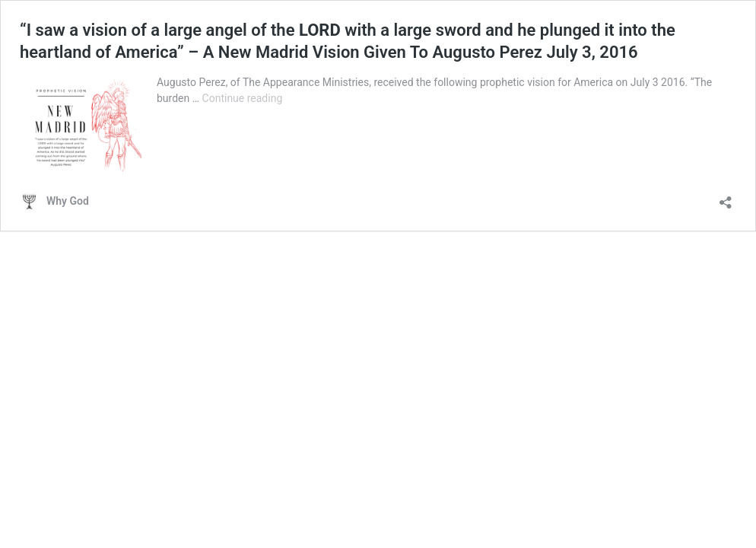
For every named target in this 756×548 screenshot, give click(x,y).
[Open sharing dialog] (726, 198)
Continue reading (243, 98)
